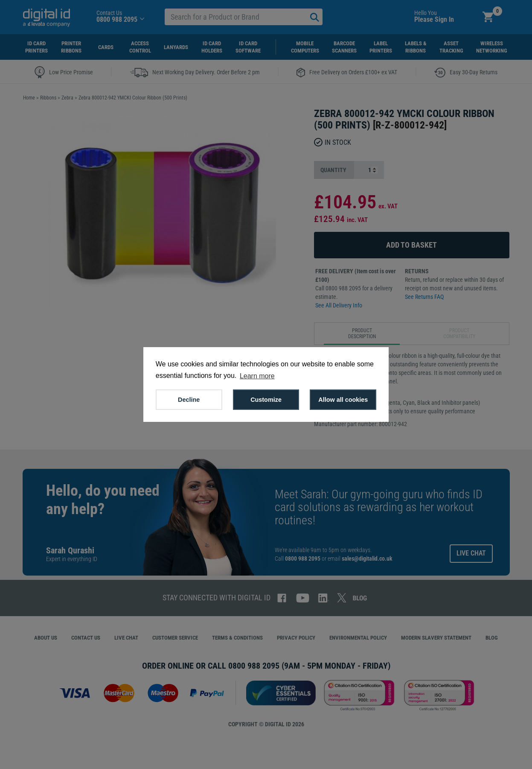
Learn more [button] (257, 376)
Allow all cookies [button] (343, 400)
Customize (266, 400)
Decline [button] (189, 400)
